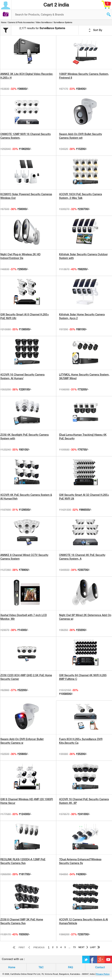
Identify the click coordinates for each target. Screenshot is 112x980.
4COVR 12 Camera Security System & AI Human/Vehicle (83, 921)
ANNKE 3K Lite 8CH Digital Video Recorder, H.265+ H (27, 76)
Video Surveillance (44, 22)
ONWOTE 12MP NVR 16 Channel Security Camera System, (26, 136)
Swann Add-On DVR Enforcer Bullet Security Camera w (22, 741)
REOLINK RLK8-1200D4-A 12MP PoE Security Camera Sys (23, 861)
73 (74, 947)
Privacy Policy (103, 974)
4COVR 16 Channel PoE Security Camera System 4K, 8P (84, 801)
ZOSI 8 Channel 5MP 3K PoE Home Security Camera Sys (22, 921)
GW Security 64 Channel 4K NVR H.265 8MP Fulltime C (83, 677)
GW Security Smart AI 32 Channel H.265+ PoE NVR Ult (84, 497)
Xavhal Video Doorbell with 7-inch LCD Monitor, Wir (24, 617)
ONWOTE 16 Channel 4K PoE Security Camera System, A (82, 557)
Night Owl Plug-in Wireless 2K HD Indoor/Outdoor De (20, 256)
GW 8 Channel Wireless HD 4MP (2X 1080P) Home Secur (27, 801)
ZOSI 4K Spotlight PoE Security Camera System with (25, 437)
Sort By (95, 30)
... (69, 947)
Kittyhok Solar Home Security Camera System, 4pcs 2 (82, 316)
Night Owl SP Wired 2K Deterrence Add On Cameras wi (85, 617)
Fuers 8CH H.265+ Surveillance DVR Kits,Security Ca (81, 741)
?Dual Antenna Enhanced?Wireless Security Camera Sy (80, 861)
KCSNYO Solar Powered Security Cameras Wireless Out (26, 196)
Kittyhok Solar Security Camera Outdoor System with (83, 256)
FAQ (71, 967)
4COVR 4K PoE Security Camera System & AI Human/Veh (26, 497)
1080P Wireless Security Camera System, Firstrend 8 (84, 76)
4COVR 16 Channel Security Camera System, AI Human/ (22, 376)
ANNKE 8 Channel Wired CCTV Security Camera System (24, 557)
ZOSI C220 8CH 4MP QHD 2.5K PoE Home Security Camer (26, 677)
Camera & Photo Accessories (21, 22)
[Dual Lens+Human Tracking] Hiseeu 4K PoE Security (83, 437)
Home (4, 22)
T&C (41, 967)
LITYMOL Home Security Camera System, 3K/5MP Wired (84, 376)
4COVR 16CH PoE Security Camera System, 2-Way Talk (81, 196)
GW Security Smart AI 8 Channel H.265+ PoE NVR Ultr (25, 316)
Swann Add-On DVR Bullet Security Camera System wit (81, 136)
